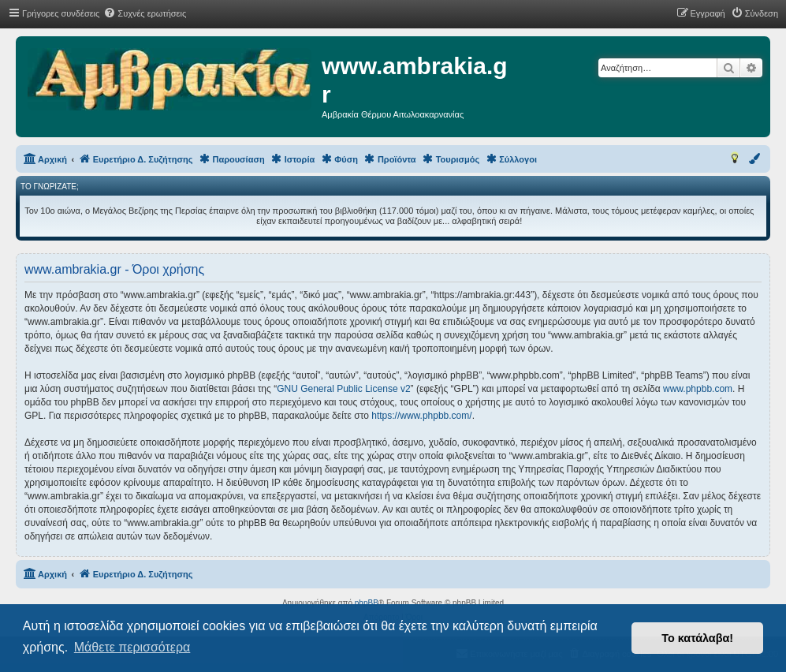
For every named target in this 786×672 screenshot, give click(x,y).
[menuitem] (145, 13)
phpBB (367, 603)
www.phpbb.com (698, 389)
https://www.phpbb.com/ (421, 416)
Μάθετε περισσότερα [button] (132, 647)
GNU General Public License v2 (343, 389)
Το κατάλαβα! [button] (697, 638)
